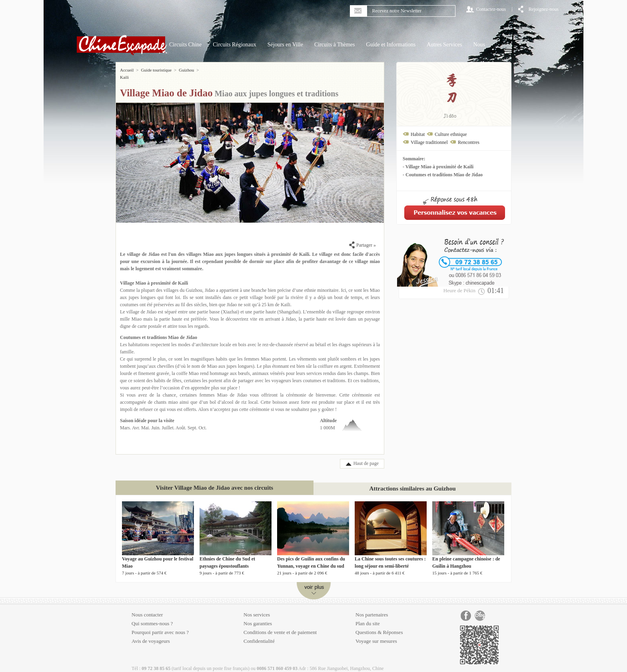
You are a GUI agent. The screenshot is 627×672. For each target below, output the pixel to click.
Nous (479, 45)
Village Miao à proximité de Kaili (154, 276)
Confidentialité (259, 634)
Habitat (418, 134)
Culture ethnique (451, 134)
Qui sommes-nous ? (152, 616)
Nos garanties (258, 616)
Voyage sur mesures (376, 634)
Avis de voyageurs (151, 634)
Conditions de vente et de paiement (280, 625)
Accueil (127, 70)
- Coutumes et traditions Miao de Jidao (443, 175)
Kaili (206, 70)
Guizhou (186, 70)
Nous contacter (147, 607)
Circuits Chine (185, 45)
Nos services (257, 607)
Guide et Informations (391, 45)
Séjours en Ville (285, 45)
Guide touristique (156, 70)
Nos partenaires (372, 607)
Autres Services (444, 45)
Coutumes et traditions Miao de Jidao (159, 330)
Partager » (362, 238)
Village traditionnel (429, 142)
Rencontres (469, 142)
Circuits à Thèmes (335, 45)
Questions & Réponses (379, 625)
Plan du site (368, 616)
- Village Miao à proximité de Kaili (438, 167)
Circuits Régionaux (235, 45)
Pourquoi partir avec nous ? (160, 625)
